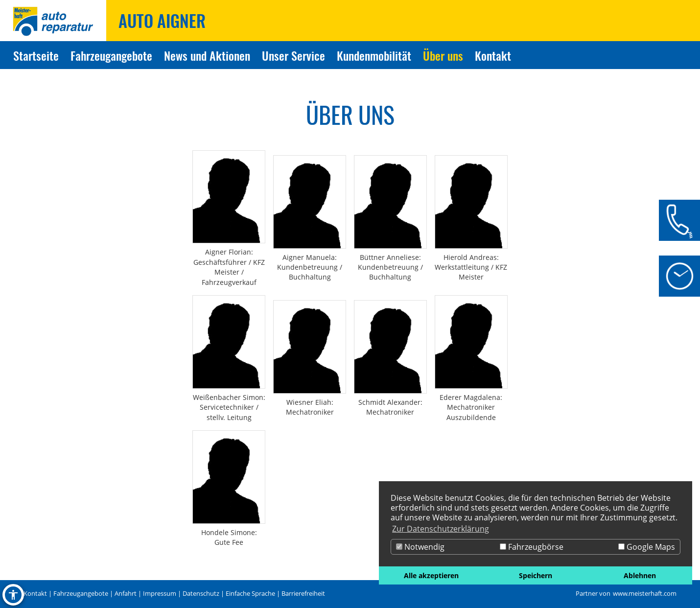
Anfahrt (126, 593)
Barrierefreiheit (303, 593)
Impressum (160, 593)
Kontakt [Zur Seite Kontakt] (493, 55)
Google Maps (647, 547)
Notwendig (420, 547)
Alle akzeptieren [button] (431, 575)
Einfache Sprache (250, 593)
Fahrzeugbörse (532, 547)
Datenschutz (201, 593)
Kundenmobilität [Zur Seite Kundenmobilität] (374, 55)
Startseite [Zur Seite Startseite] (36, 55)
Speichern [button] (536, 575)
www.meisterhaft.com (645, 593)
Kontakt (35, 593)
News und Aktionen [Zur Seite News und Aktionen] (207, 55)
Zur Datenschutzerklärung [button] (441, 529)
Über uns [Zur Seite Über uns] (443, 55)
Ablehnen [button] (640, 575)
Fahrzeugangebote (81, 593)
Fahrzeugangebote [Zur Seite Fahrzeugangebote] (111, 55)
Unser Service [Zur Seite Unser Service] (293, 55)
